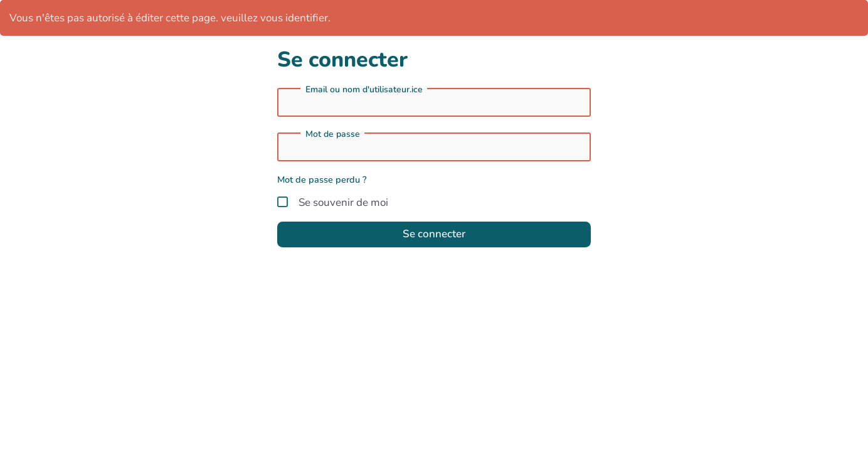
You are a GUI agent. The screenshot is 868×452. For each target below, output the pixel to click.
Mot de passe (333, 134)
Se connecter (434, 234)
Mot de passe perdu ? (322, 180)
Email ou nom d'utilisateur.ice (364, 90)
